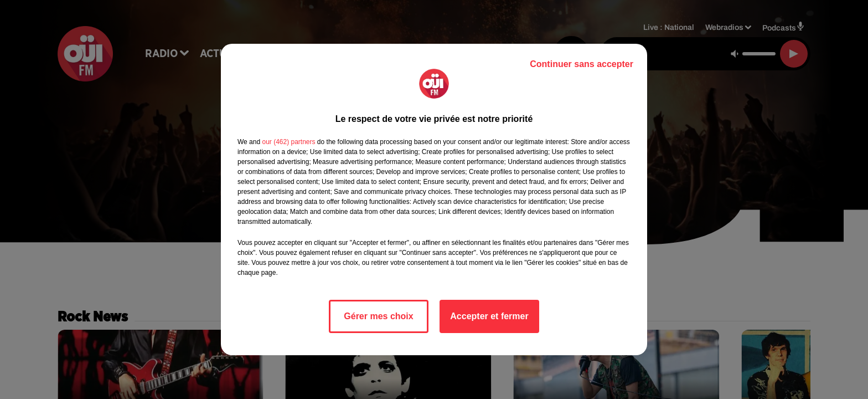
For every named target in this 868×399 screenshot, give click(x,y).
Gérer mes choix (378, 316)
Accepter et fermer (489, 316)
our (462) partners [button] (288, 142)
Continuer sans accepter (582, 64)
